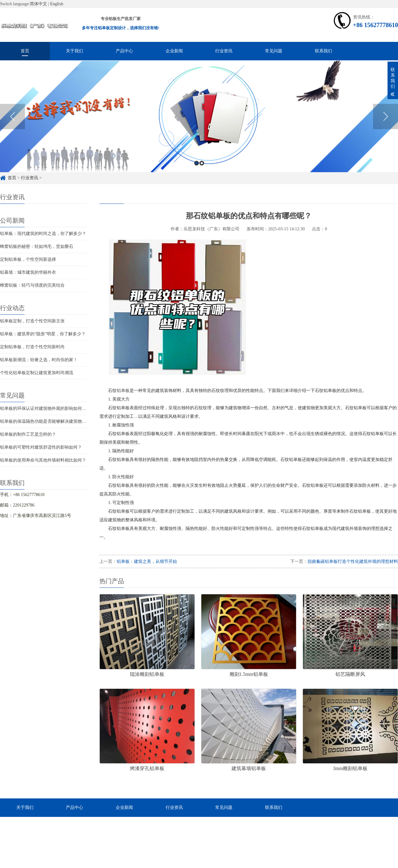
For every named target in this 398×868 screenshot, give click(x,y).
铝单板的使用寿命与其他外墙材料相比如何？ (43, 460)
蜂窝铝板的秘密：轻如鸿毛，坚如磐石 (37, 246)
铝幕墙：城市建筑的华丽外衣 (28, 272)
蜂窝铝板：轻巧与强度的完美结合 (32, 285)
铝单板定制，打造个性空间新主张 (32, 321)
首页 (25, 51)
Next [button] (386, 123)
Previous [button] (12, 123)
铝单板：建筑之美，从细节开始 (147, 561)
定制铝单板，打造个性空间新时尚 (32, 347)
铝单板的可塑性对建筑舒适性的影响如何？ (41, 447)
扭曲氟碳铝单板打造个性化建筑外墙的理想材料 (353, 561)
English (57, 4)
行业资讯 (224, 51)
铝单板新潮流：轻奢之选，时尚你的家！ (39, 360)
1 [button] (197, 170)
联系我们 (324, 51)
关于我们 (74, 51)
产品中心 (124, 51)
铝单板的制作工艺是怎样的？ (28, 434)
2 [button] (202, 170)
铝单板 (123, 391)
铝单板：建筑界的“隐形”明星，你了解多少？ (43, 334)
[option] (199, 123)
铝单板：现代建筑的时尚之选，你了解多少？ (43, 234)
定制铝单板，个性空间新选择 (28, 259)
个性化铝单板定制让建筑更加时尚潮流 (37, 373)
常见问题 (274, 51)
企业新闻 (174, 51)
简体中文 (38, 4)
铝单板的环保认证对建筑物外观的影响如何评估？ (47, 408)
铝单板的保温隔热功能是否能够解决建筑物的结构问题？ (54, 421)
